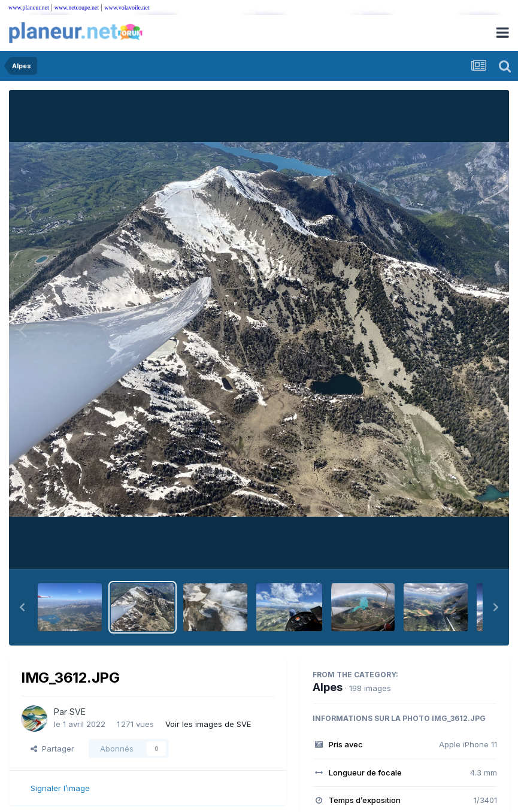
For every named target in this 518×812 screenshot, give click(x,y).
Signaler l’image (60, 788)
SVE (78, 712)
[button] (22, 607)
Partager (52, 749)
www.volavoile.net (127, 7)
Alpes (328, 687)
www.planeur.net (29, 7)
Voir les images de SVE (208, 724)
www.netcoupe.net (77, 7)
